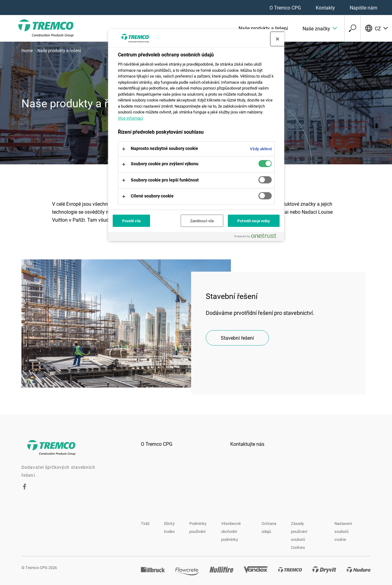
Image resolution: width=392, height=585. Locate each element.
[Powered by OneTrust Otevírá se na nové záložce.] (258, 237)
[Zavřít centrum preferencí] (277, 39)
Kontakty (325, 8)
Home (27, 50)
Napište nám (364, 8)
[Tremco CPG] (37, 28)
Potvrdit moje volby (254, 221)
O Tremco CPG (285, 8)
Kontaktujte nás (247, 444)
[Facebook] (24, 488)
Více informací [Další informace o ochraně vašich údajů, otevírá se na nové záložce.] (130, 118)
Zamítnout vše (202, 221)
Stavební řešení (237, 338)
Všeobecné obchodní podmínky (231, 531)
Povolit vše (131, 221)
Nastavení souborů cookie (343, 531)
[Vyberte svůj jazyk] (376, 28)
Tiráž (145, 523)
